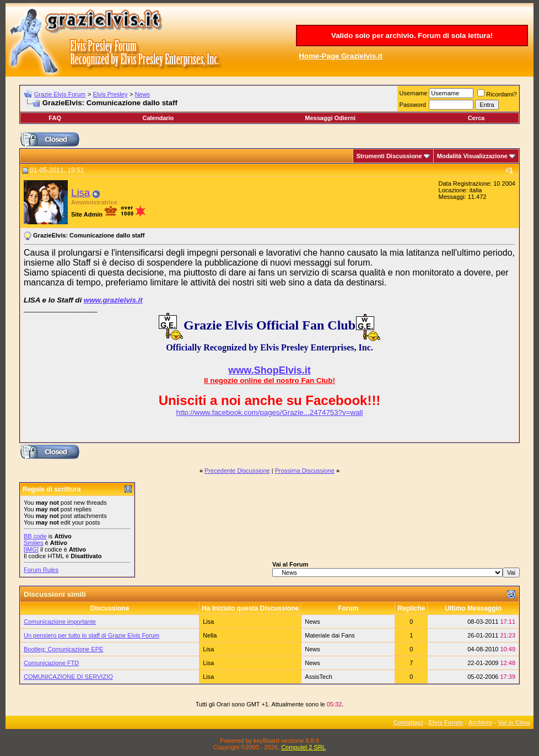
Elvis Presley (110, 94)
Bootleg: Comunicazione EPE (63, 649)
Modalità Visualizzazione (472, 156)
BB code (35, 536)
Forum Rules (41, 570)
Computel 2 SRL (303, 747)
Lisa (80, 193)
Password (413, 105)
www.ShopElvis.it (269, 370)
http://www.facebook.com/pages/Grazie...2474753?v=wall (270, 412)
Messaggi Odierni (330, 118)
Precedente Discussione (237, 471)
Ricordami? (497, 94)
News (143, 94)
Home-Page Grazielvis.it (341, 56)
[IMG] (31, 549)
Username (414, 93)
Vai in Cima (514, 722)
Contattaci (408, 722)
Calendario (158, 118)
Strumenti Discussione (389, 156)
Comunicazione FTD (51, 663)
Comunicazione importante (60, 622)
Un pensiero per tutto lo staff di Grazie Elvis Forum (91, 635)
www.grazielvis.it (113, 300)
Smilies (33, 543)
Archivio (481, 722)
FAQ (55, 118)
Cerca (476, 118)
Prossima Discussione (305, 471)
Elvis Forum (446, 722)
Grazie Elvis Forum (60, 94)
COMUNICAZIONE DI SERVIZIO (68, 677)
